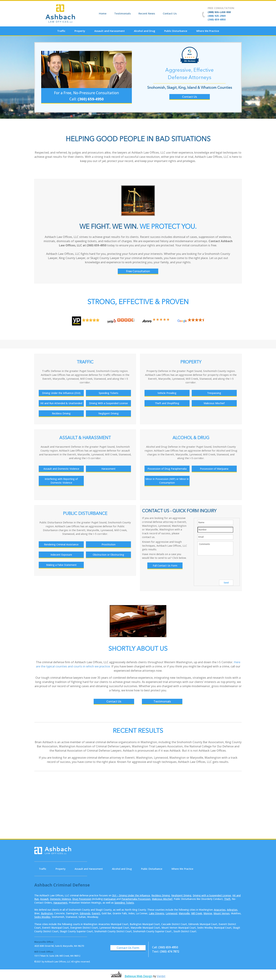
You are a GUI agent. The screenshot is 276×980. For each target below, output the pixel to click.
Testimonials (123, 13)
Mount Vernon (222, 913)
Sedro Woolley (42, 917)
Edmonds (85, 913)
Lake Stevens (157, 913)
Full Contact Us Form (165, 566)
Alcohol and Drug (145, 31)
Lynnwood (171, 913)
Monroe (208, 913)
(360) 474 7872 (170, 951)
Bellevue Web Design (139, 976)
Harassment (60, 903)
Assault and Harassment (110, 31)
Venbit (161, 976)
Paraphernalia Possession (136, 899)
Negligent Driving (181, 895)
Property (80, 31)
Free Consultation (138, 271)
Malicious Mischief (162, 899)
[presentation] (224, 565)
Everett (96, 913)
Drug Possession (82, 899)
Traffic (61, 31)
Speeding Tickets (124, 903)
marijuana (109, 899)
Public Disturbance (176, 31)
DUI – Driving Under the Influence (131, 895)
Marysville (184, 913)
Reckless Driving (161, 895)
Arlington (232, 910)
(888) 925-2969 (217, 16)
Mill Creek (197, 913)
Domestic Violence (60, 899)
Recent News (147, 13)
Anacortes (220, 910)
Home (103, 13)
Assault (44, 899)
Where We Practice (208, 31)
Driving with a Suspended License (212, 895)
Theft (227, 899)
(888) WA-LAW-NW (219, 12)
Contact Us (170, 13)
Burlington (47, 913)
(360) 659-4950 (217, 19)
